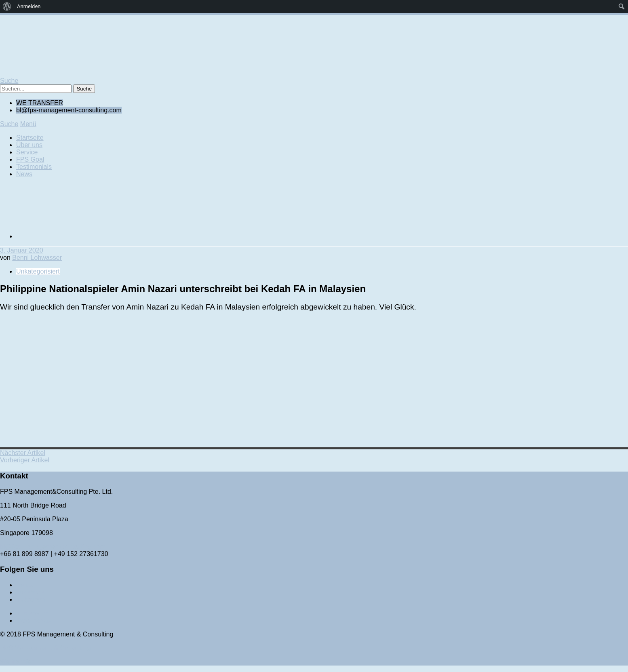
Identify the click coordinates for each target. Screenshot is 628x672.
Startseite (30, 138)
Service (27, 152)
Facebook (30, 592)
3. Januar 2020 (22, 250)
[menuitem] (7, 6)
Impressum (32, 613)
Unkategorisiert (38, 271)
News (24, 174)
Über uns (29, 145)
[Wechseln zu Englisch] (77, 236)
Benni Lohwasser (37, 258)
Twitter (26, 585)
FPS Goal (30, 159)
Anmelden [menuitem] (29, 6)
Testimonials (34, 167)
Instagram (31, 599)
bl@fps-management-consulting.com (53, 547)
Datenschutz (34, 620)
